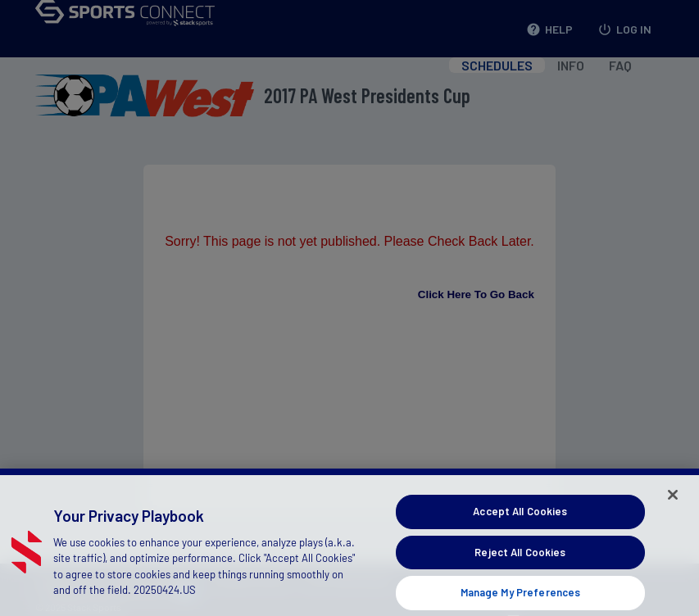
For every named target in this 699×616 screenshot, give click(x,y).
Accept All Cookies (520, 518)
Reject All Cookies (520, 558)
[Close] (673, 501)
